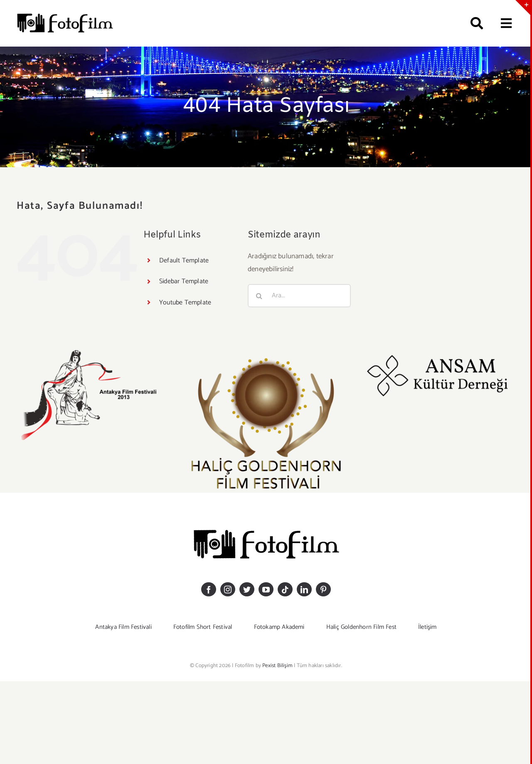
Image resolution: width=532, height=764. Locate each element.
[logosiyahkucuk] (65, 15)
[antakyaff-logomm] (93, 352)
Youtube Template (185, 303)
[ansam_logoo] (439, 352)
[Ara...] (299, 296)
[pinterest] (323, 589)
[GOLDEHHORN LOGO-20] (266, 352)
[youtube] (266, 589)
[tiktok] (285, 589)
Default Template (184, 261)
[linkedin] (304, 589)
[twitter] (247, 589)
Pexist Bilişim (277, 666)
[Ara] (473, 23)
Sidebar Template (184, 281)
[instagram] (228, 589)
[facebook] (209, 589)
